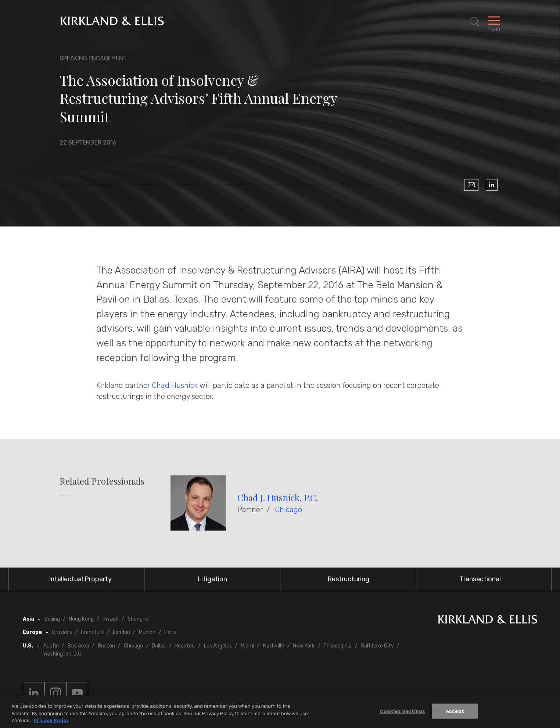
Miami (247, 646)
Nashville (274, 646)
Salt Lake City (377, 646)
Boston (106, 646)
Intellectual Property (80, 579)
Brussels (62, 632)
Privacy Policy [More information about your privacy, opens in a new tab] (51, 721)
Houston (185, 646)
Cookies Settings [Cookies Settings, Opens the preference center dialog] (403, 711)
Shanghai (139, 619)
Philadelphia (338, 646)
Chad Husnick (175, 385)
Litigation (212, 579)
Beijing (52, 619)
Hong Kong (81, 619)
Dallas (159, 646)
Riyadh (111, 619)
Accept (455, 711)
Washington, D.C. (63, 654)
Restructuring (348, 579)
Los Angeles (218, 646)
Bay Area (78, 646)
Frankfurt (92, 632)
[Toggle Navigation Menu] (494, 22)
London (121, 632)
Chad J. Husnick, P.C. (278, 497)
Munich (147, 632)
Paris (170, 632)
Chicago (288, 510)
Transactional (480, 579)
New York (304, 646)
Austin (51, 646)
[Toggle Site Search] (475, 22)
